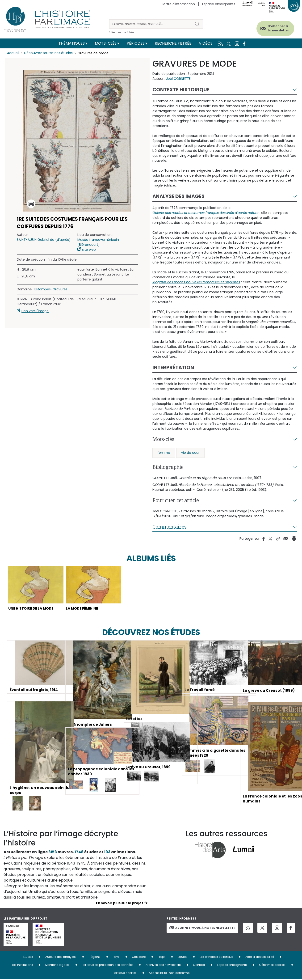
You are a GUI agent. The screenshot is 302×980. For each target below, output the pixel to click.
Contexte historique (181, 90)
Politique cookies (125, 974)
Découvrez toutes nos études (48, 53)
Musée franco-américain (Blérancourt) (98, 242)
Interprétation (173, 367)
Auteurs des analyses (61, 958)
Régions (95, 958)
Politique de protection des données (108, 966)
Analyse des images (178, 196)
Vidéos (206, 43)
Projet (162, 958)
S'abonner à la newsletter (276, 28)
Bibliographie (168, 467)
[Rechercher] (150, 24)
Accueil (13, 53)
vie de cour (190, 453)
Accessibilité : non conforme (169, 974)
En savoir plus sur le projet (120, 904)
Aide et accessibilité (260, 958)
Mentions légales (57, 966)
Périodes (136, 43)
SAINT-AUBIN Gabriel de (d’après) (44, 240)
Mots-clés (106, 43)
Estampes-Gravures (51, 289)
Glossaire (139, 958)
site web (89, 250)
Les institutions (23, 966)
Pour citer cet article (176, 500)
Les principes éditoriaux (216, 958)
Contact (199, 966)
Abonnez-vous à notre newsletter (202, 928)
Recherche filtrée (173, 43)
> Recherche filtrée (122, 32)
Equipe (182, 958)
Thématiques (72, 43)
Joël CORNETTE (178, 79)
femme (164, 453)
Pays (116, 958)
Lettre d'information (178, 4)
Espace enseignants (219, 4)
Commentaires (170, 527)
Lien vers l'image (35, 311)
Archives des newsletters (163, 966)
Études (28, 958)
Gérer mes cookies (272, 966)
